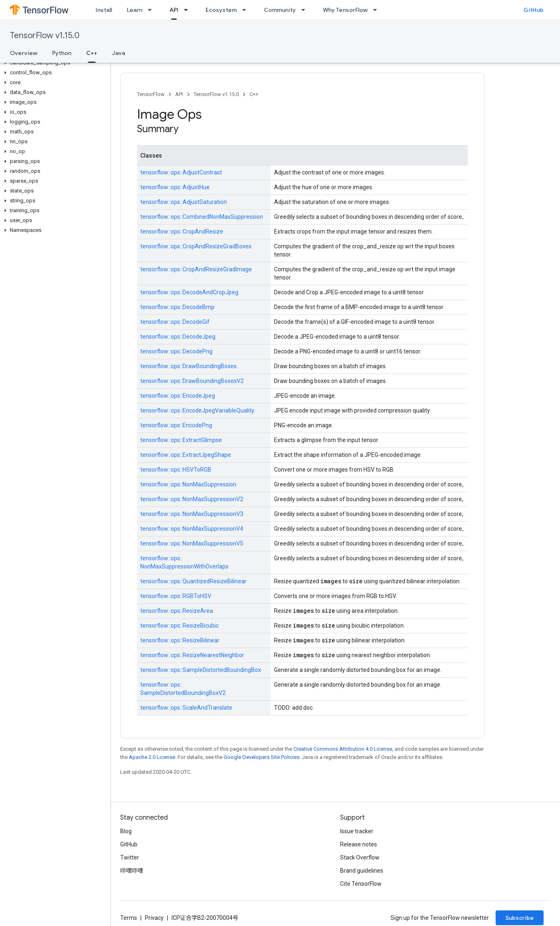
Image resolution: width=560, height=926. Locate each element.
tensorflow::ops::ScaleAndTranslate (186, 708)
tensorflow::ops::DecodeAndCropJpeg (189, 292)
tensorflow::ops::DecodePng (176, 351)
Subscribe (520, 918)
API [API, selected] (174, 10)
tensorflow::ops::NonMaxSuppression (188, 484)
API (179, 94)
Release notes (359, 844)
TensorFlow (151, 94)
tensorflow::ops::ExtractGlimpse (181, 440)
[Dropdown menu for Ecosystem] (247, 10)
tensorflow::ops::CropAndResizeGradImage (196, 269)
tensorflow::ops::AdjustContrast (181, 172)
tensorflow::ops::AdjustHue (175, 187)
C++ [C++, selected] (92, 53)
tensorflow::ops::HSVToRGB (176, 470)
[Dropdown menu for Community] (306, 10)
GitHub (534, 10)
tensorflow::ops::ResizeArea (177, 611)
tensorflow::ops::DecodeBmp (177, 307)
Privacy (154, 918)
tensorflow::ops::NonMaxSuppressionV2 (192, 499)
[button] (54, 63)
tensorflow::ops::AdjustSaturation (184, 202)
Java (119, 53)
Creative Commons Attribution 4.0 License (343, 749)
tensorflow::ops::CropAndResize (182, 231)
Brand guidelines (362, 871)
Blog (126, 831)
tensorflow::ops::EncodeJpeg (178, 396)
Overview (24, 53)
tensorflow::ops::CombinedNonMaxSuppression (202, 217)
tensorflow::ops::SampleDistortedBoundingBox (201, 670)
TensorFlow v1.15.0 (45, 36)
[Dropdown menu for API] (188, 10)
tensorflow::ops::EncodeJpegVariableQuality (197, 410)
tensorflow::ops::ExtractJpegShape (186, 455)
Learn (135, 10)
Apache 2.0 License (152, 757)
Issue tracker (357, 831)
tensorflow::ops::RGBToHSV (176, 596)
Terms (129, 918)
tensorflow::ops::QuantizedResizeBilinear (193, 581)
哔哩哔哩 (132, 871)
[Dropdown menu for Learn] (152, 10)
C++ (254, 94)
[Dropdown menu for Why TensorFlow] (377, 10)
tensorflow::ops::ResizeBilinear (180, 640)
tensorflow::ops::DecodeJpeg (178, 337)
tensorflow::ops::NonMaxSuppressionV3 (192, 514)
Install (104, 10)
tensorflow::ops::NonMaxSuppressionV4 (192, 529)
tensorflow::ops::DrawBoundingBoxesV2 (192, 381)
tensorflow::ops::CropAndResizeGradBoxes (196, 246)
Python (62, 53)
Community (280, 10)
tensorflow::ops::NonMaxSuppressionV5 (192, 543)
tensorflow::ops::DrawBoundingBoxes (189, 366)
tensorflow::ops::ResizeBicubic (179, 626)
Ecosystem (221, 10)
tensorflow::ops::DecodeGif (175, 322)
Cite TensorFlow (361, 884)
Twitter (130, 857)
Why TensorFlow (345, 10)
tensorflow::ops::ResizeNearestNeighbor (192, 655)
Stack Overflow (360, 857)
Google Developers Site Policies (262, 757)
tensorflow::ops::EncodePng (176, 425)
